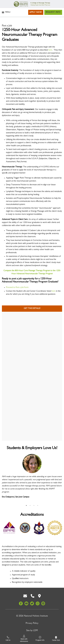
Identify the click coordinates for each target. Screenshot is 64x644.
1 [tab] (26, 505)
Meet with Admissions (24, 639)
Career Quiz (56, 639)
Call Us (8, 639)
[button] (8, 12)
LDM (35, 631)
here (50, 50)
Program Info (40, 639)
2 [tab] (30, 505)
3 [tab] (34, 505)
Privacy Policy (32, 623)
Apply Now (36, 12)
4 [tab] (38, 505)
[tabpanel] (32, 477)
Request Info (53, 12)
